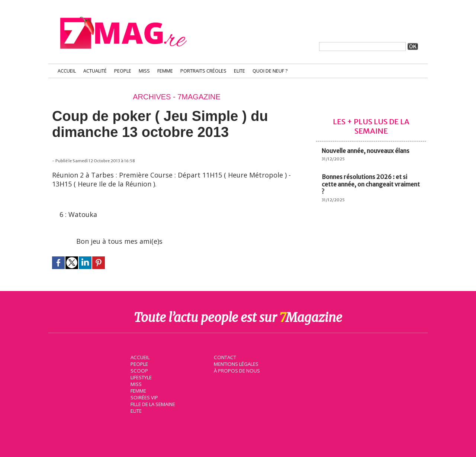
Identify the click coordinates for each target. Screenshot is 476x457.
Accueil (67, 71)
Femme (165, 71)
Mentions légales (236, 363)
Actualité (95, 71)
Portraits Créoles (203, 71)
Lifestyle (141, 377)
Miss (144, 71)
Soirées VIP (144, 397)
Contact (224, 357)
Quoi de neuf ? (270, 71)
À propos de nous (236, 370)
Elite (239, 71)
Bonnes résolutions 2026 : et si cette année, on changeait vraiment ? (371, 184)
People (123, 71)
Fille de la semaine (153, 403)
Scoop (139, 370)
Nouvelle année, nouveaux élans (366, 151)
